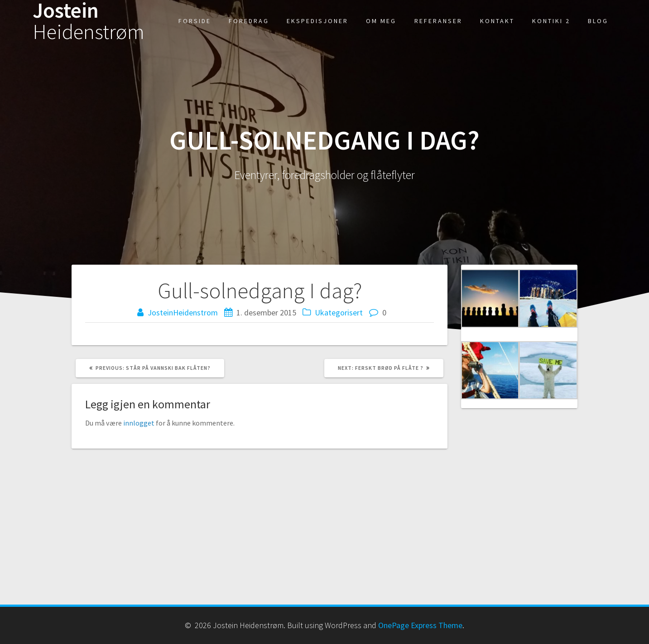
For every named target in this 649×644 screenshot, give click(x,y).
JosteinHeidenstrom (183, 312)
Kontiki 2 (551, 21)
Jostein (89, 21)
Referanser (438, 21)
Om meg (381, 21)
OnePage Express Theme (420, 625)
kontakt (497, 21)
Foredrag (249, 21)
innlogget (139, 423)
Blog (598, 21)
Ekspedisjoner (317, 21)
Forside (195, 21)
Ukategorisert (339, 312)
